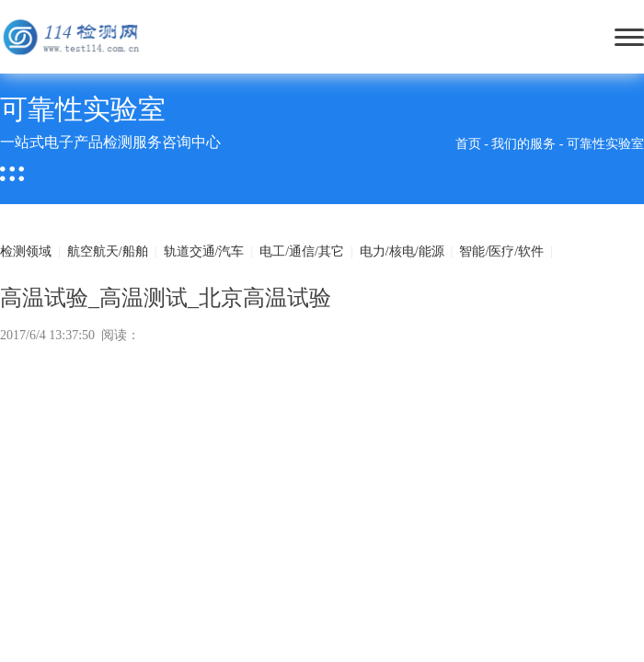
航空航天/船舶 (108, 251)
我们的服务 (523, 144)
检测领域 (26, 251)
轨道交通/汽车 (204, 251)
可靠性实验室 (605, 144)
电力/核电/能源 (402, 251)
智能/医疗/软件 (501, 251)
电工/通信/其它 (302, 251)
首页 (468, 144)
